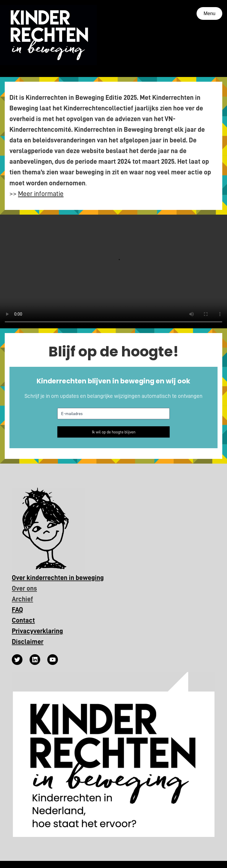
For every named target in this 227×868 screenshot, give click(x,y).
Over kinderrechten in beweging (58, 578)
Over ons (24, 588)
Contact (23, 620)
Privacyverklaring (37, 631)
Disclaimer (28, 642)
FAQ (17, 610)
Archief (22, 599)
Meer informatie (41, 194)
